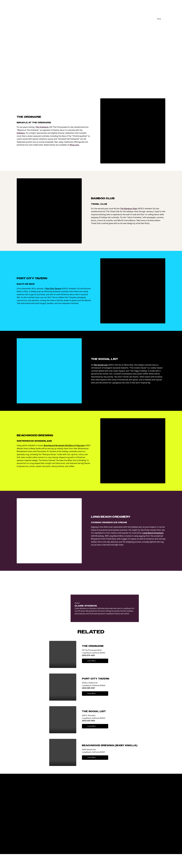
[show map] (105, 661)
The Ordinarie (42, 127)
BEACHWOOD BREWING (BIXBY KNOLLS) (110, 746)
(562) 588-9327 (89, 688)
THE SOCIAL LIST (94, 712)
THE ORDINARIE (93, 646)
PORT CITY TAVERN (96, 679)
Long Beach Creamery (153, 533)
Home (158, 19)
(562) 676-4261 (88, 656)
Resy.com (74, 145)
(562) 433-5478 (88, 721)
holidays (21, 133)
